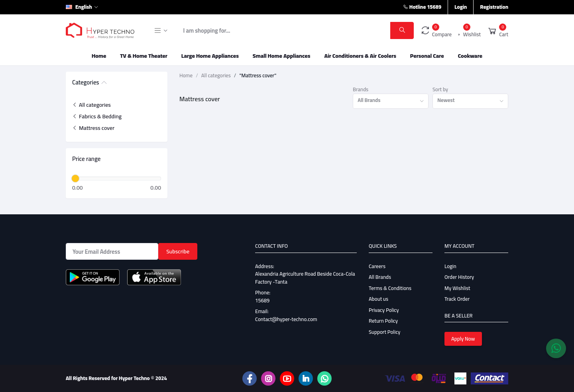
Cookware (470, 56)
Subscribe (178, 251)
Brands (361, 90)
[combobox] (391, 101)
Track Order (457, 299)
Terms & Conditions (390, 288)
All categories (91, 105)
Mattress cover (93, 128)
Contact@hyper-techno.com (286, 319)
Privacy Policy (384, 310)
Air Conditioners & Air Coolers (360, 56)
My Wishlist (457, 288)
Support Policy (384, 332)
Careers (377, 266)
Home (99, 56)
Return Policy (383, 321)
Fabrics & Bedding (97, 116)
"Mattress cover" (258, 76)
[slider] (75, 178)
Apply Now (463, 339)
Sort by (440, 90)
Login (461, 7)
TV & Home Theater (144, 56)
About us (378, 299)
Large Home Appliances (210, 56)
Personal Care (427, 56)
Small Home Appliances (282, 56)
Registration (494, 7)
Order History (459, 277)
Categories (86, 83)
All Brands (380, 277)
